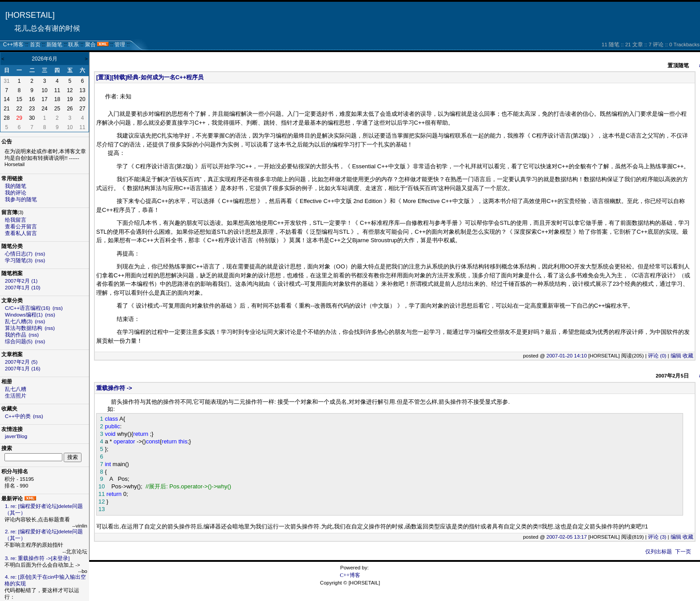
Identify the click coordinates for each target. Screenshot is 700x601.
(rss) (40, 254)
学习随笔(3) (19, 260)
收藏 (688, 356)
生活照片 (16, 396)
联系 (73, 45)
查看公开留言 (21, 227)
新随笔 (54, 45)
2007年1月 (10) (23, 288)
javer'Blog (16, 436)
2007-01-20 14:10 (567, 356)
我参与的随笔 (21, 199)
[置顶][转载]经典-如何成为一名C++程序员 (150, 77)
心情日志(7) (19, 254)
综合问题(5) (19, 341)
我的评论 (16, 193)
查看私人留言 (21, 233)
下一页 (683, 552)
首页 (35, 45)
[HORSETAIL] (30, 15)
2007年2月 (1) (21, 281)
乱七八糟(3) (19, 321)
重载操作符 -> (114, 388)
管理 (120, 45)
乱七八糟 (16, 389)
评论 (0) (657, 356)
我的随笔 (16, 186)
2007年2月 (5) (21, 362)
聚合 (90, 45)
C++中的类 (18, 416)
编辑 (676, 356)
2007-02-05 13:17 (567, 537)
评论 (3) (657, 537)
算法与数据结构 (24, 328)
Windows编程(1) (24, 315)
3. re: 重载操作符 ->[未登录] (37, 558)
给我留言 (16, 220)
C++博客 (14, 45)
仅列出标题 (659, 552)
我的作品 (16, 335)
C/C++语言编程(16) (28, 308)
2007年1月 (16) (23, 369)
